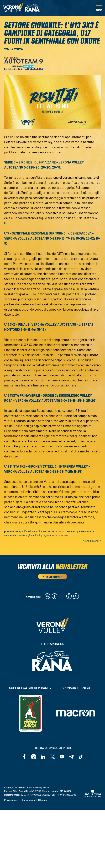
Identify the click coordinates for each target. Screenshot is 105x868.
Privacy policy (11, 800)
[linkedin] (47, 596)
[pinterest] (69, 596)
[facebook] (55, 596)
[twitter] (62, 596)
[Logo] (13, 8)
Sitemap (42, 800)
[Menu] (99, 8)
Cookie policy (28, 800)
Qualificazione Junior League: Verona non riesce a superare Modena (57, 531)
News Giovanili (91, 541)
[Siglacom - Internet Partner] (93, 797)
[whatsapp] (76, 596)
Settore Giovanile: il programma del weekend (44, 535)
